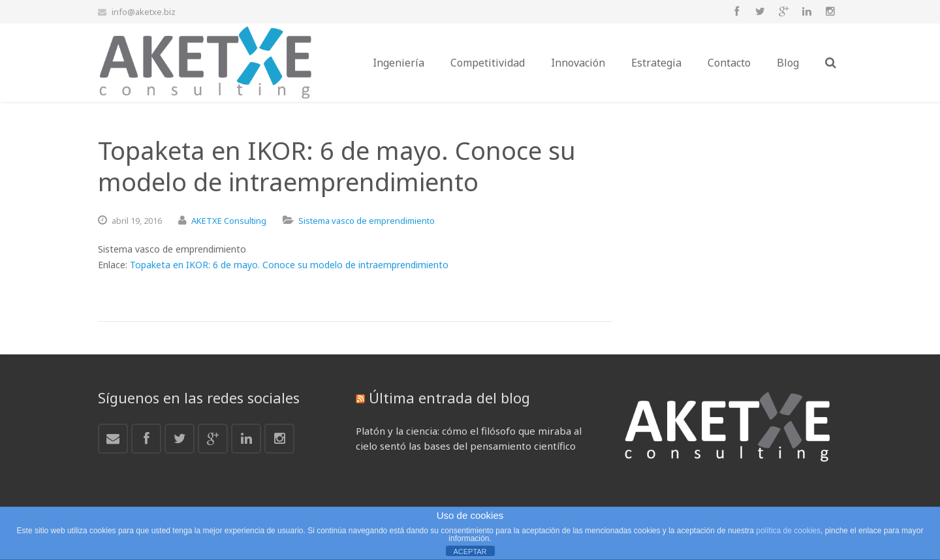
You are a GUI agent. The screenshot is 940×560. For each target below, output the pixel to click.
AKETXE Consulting (229, 221)
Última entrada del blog (449, 397)
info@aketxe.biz (144, 12)
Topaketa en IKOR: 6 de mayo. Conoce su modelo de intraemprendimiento (289, 265)
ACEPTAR (470, 552)
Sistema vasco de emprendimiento (367, 221)
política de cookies (788, 531)
